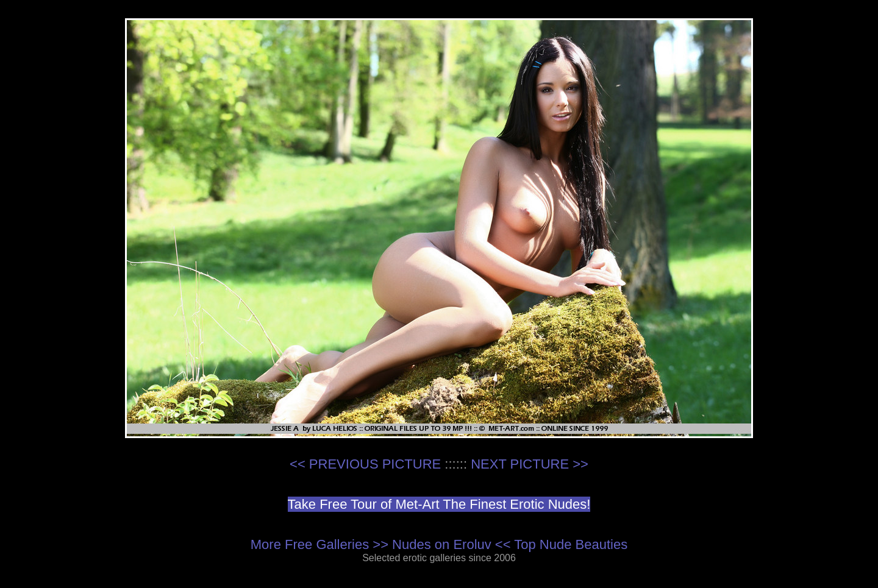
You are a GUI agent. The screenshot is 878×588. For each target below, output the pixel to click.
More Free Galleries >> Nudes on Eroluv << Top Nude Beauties (439, 544)
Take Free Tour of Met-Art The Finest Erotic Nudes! (439, 504)
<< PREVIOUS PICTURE (365, 464)
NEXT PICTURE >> (530, 464)
